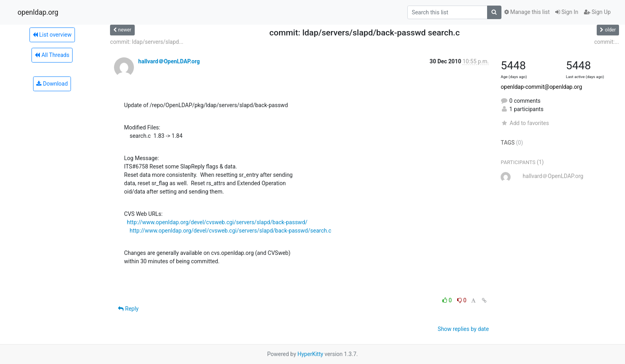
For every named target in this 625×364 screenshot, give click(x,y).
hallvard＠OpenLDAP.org (169, 61)
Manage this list (527, 12)
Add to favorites (525, 123)
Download (52, 84)
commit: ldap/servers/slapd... (147, 42)
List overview (52, 35)
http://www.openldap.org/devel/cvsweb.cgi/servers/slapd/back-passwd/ (217, 222)
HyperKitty (310, 354)
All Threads (52, 55)
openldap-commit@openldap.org (541, 87)
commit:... (607, 42)
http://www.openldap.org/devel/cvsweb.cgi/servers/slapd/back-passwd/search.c (230, 231)
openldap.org (38, 12)
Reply (128, 309)
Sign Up (597, 12)
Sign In (567, 12)
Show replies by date (463, 329)
